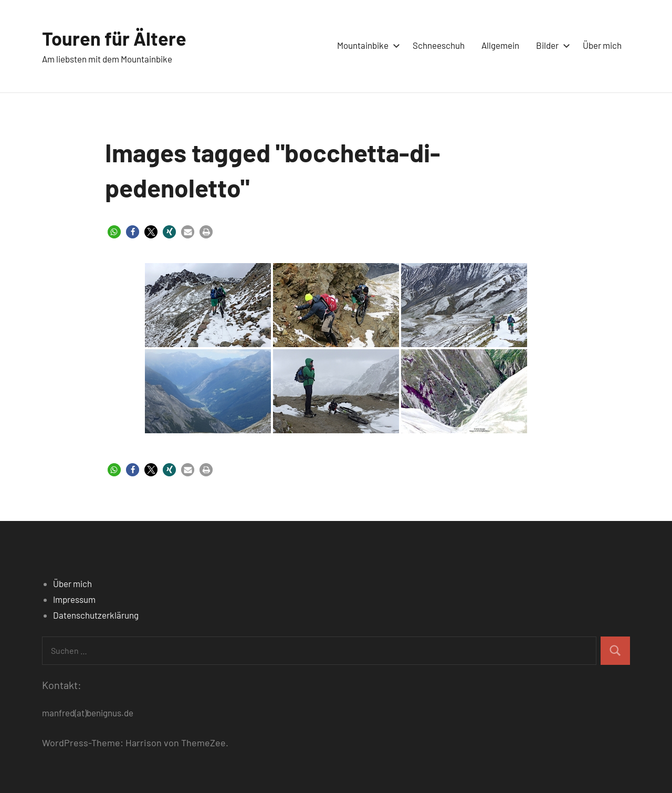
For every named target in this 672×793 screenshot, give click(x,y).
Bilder (551, 45)
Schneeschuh (439, 45)
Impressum (74, 599)
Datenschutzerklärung (96, 615)
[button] (114, 232)
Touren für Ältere (114, 38)
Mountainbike (366, 45)
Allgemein (500, 45)
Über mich (602, 45)
